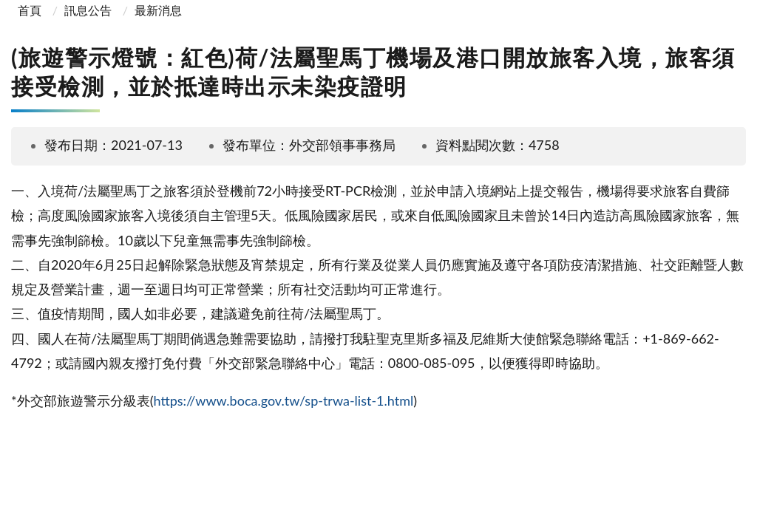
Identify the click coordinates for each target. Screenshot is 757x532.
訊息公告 (88, 10)
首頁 (28, 10)
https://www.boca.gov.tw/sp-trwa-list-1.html (283, 400)
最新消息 (158, 10)
